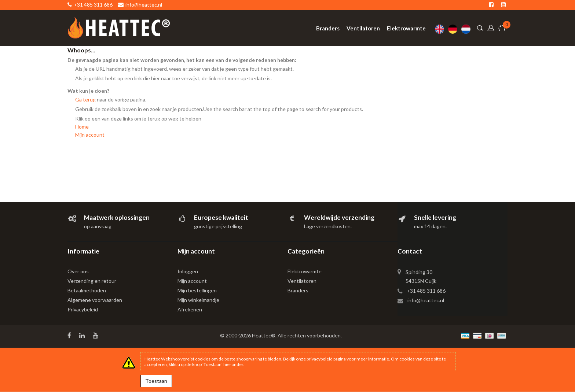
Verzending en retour (92, 281)
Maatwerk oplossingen (117, 217)
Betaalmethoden (87, 290)
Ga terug (85, 99)
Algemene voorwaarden (95, 300)
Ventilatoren (302, 281)
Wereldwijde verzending (339, 217)
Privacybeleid (83, 309)
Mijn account (90, 135)
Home (82, 127)
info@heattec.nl (426, 300)
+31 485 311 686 (426, 291)
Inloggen (188, 271)
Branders (298, 290)
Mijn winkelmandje (198, 300)
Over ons (78, 271)
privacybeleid (320, 359)
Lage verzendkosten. (328, 226)
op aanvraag (98, 226)
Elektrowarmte (305, 271)
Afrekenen (190, 309)
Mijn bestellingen (197, 290)
